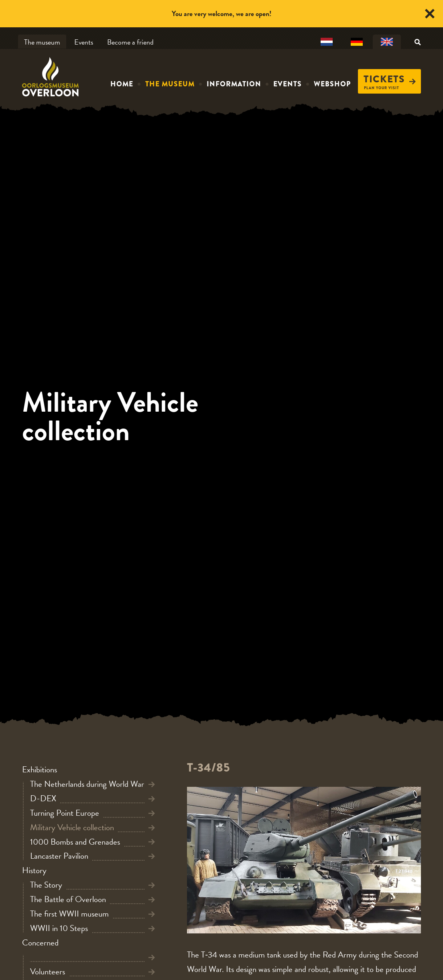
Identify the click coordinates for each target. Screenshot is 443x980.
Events (84, 42)
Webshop (332, 84)
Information (234, 84)
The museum (42, 42)
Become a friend (130, 42)
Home (122, 84)
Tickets (390, 79)
